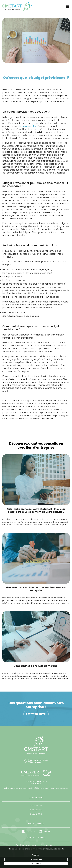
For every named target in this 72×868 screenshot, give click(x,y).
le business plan (28, 126)
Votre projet (36, 806)
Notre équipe (36, 810)
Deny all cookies (36, 859)
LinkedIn (44, 831)
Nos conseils (36, 814)
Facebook (29, 831)
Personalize (36, 855)
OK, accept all (36, 864)
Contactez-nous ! (36, 714)
